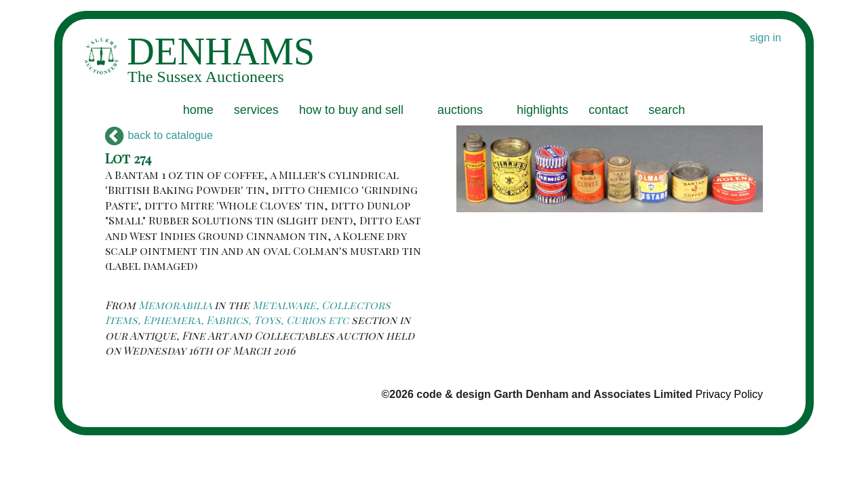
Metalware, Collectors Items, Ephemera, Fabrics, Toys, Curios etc (248, 312)
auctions (460, 110)
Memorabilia (175, 305)
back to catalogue (159, 135)
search (667, 110)
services (256, 110)
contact (608, 110)
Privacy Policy (729, 394)
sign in (766, 38)
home (198, 110)
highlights (542, 110)
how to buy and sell (351, 110)
